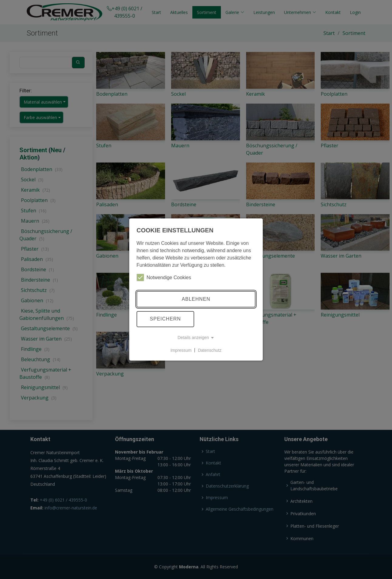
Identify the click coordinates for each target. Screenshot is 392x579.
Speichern (165, 319)
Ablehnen (196, 299)
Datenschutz (210, 350)
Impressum (181, 350)
